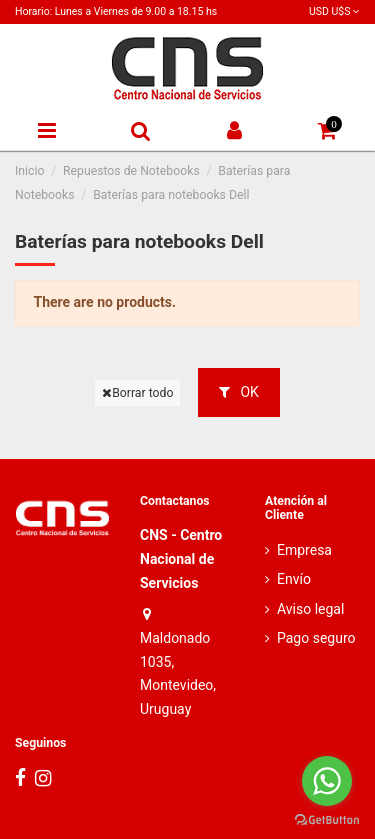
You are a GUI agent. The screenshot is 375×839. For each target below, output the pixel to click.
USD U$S (334, 11)
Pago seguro (316, 638)
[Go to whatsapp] (327, 781)
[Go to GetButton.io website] (327, 819)
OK (239, 392)
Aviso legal (310, 609)
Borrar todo (137, 393)
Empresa (304, 550)
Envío (294, 579)
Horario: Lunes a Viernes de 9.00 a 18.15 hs (116, 11)
